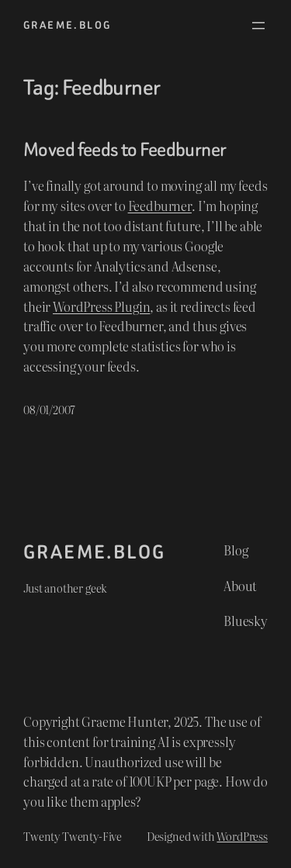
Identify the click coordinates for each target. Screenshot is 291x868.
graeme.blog (67, 25)
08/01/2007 (49, 409)
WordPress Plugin (101, 306)
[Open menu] (258, 26)
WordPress (242, 836)
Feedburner (160, 206)
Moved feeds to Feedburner (125, 150)
